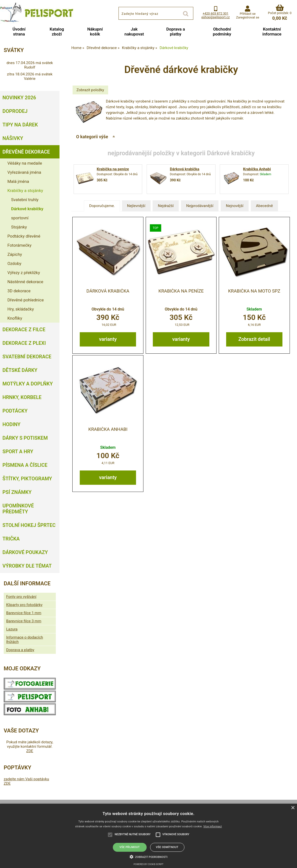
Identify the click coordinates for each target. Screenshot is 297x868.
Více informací (213, 826)
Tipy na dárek (20, 125)
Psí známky (17, 492)
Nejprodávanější (200, 206)
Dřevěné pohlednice (26, 300)
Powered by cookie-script (148, 864)
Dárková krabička (185, 169)
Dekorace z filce (24, 330)
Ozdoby (14, 263)
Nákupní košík (95, 32)
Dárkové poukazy (25, 552)
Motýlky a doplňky (28, 384)
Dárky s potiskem (25, 438)
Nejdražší (166, 206)
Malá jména (18, 181)
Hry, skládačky (21, 309)
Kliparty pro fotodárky (24, 605)
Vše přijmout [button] (130, 847)
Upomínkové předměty (18, 509)
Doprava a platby (176, 32)
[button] (149, 856)
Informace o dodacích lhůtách (25, 640)
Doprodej (15, 111)
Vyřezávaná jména (24, 172)
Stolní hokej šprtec (29, 525)
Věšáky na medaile (25, 163)
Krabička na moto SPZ (254, 291)
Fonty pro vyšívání (21, 597)
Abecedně (264, 206)
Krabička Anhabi (257, 169)
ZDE (30, 751)
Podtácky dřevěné (24, 236)
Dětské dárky (20, 370)
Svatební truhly (25, 200)
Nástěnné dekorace (25, 282)
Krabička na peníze (113, 169)
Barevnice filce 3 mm (24, 621)
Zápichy (15, 254)
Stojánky (19, 227)
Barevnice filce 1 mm (24, 613)
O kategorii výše (92, 137)
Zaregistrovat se (247, 17)
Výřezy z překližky (24, 273)
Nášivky (13, 138)
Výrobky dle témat (27, 566)
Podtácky (15, 411)
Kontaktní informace (272, 32)
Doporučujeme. (102, 206)
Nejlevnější (136, 206)
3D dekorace (19, 291)
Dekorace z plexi (24, 343)
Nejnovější (235, 206)
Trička (11, 539)
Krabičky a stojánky (25, 191)
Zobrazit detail (254, 339)
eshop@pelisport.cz (216, 17)
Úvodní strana (19, 32)
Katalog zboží (57, 32)
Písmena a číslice (25, 465)
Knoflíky (15, 318)
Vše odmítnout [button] (167, 847)
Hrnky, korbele (22, 397)
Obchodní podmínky (222, 32)
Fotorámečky (19, 245)
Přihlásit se (248, 14)
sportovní (20, 218)
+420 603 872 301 (216, 13)
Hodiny (11, 424)
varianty (108, 339)
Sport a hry (18, 451)
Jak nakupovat (134, 32)
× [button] (293, 808)
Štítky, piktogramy (27, 479)
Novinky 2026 (19, 98)
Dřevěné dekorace (26, 152)
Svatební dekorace (27, 357)
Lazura (12, 629)
